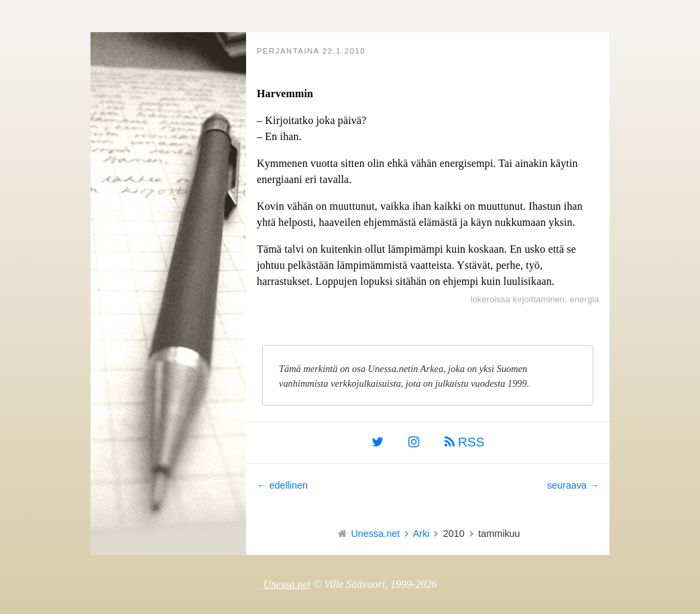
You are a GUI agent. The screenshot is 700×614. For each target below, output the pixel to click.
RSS (465, 442)
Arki (421, 534)
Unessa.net (375, 534)
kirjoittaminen (539, 299)
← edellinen (282, 485)
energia (585, 299)
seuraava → (573, 485)
